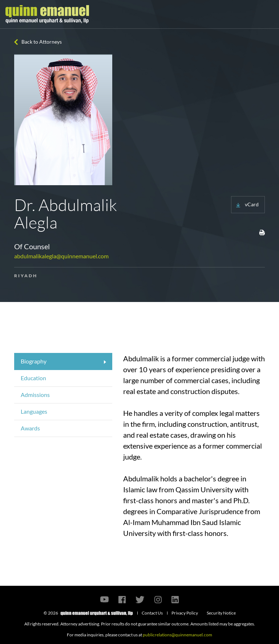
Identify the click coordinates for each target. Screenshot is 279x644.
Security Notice (221, 613)
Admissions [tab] (35, 395)
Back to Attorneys (42, 42)
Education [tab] (33, 378)
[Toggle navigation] (267, 14)
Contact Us (152, 613)
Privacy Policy (185, 613)
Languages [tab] (34, 411)
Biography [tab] (34, 361)
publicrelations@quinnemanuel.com (177, 635)
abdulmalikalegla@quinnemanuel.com (61, 256)
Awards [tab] (30, 428)
